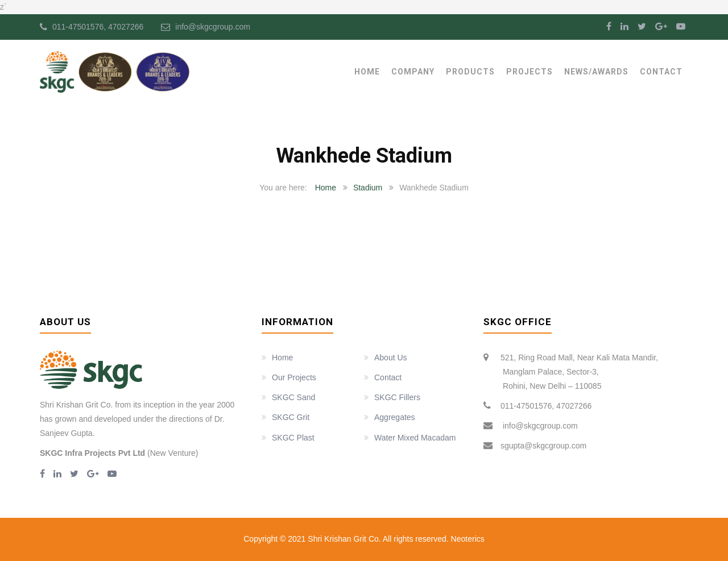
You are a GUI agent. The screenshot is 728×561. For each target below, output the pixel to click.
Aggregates (395, 417)
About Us (391, 358)
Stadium (368, 188)
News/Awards (596, 72)
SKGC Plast (293, 438)
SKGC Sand (293, 397)
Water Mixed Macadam (415, 438)
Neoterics (467, 539)
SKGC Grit (291, 417)
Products (470, 72)
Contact (661, 72)
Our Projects (294, 377)
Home (367, 72)
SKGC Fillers (397, 397)
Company (413, 72)
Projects (530, 72)
